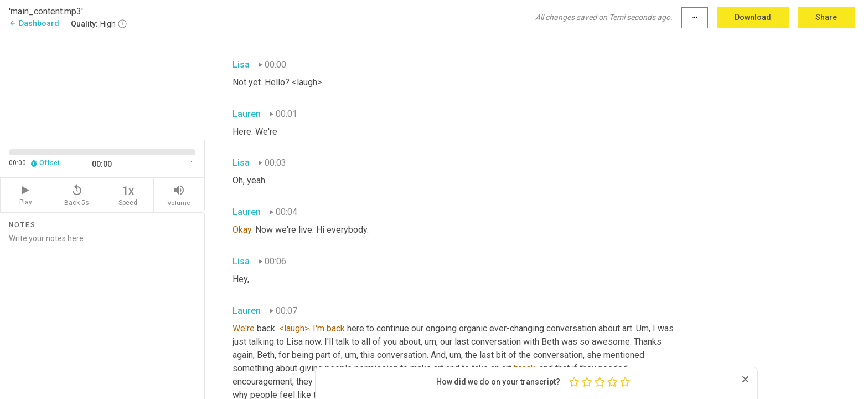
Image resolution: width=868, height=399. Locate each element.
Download (753, 17)
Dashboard (34, 23)
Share (826, 17)
